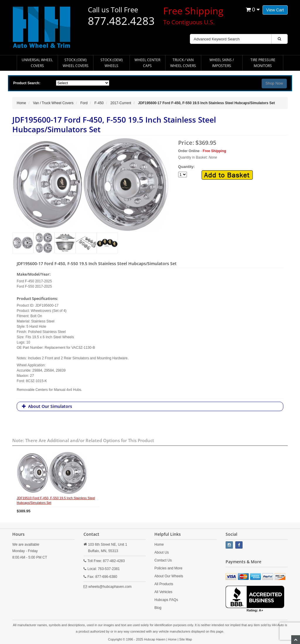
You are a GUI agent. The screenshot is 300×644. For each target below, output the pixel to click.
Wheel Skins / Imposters (222, 63)
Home (159, 545)
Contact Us (163, 560)
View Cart (275, 10)
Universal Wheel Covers (37, 63)
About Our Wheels (169, 576)
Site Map (186, 639)
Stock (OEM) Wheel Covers (76, 63)
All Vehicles (163, 592)
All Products (164, 584)
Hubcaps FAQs (166, 600)
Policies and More (168, 568)
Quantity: (216, 172)
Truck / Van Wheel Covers (183, 63)
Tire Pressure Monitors (263, 63)
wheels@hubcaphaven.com (110, 587)
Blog (158, 608)
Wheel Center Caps (147, 63)
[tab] (150, 406)
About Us (162, 552)
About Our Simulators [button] (50, 406)
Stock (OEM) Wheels (112, 63)
